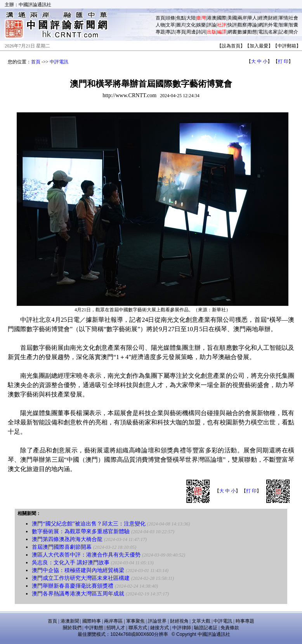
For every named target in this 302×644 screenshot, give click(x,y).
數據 (242, 32)
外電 (273, 25)
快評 (232, 25)
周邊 (191, 32)
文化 (191, 25)
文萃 (170, 25)
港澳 (212, 18)
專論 (252, 25)
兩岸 (242, 18)
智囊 (293, 25)
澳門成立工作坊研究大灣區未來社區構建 (81, 578)
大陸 (191, 18)
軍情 (283, 18)
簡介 (293, 32)
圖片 (181, 25)
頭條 (170, 18)
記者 (283, 32)
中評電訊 (59, 62)
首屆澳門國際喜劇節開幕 (62, 547)
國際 (222, 18)
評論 (212, 25)
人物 (160, 25)
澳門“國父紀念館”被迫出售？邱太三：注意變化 (89, 524)
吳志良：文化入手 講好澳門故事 (71, 563)
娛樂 (201, 25)
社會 (293, 18)
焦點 (181, 18)
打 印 (283, 61)
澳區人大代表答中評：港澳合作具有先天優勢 (86, 555)
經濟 (263, 18)
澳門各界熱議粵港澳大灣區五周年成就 (78, 594)
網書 (232, 32)
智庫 (283, 25)
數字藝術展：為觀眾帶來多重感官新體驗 (81, 531)
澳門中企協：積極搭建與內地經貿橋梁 (78, 570)
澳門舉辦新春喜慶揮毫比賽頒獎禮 (73, 586)
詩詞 (201, 32)
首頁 (160, 18)
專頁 (181, 32)
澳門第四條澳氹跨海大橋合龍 (67, 539)
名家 (273, 32)
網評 (263, 25)
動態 (252, 32)
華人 (252, 18)
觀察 (242, 25)
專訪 (170, 32)
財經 (273, 18)
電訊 (263, 32)
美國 (232, 18)
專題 (160, 32)
